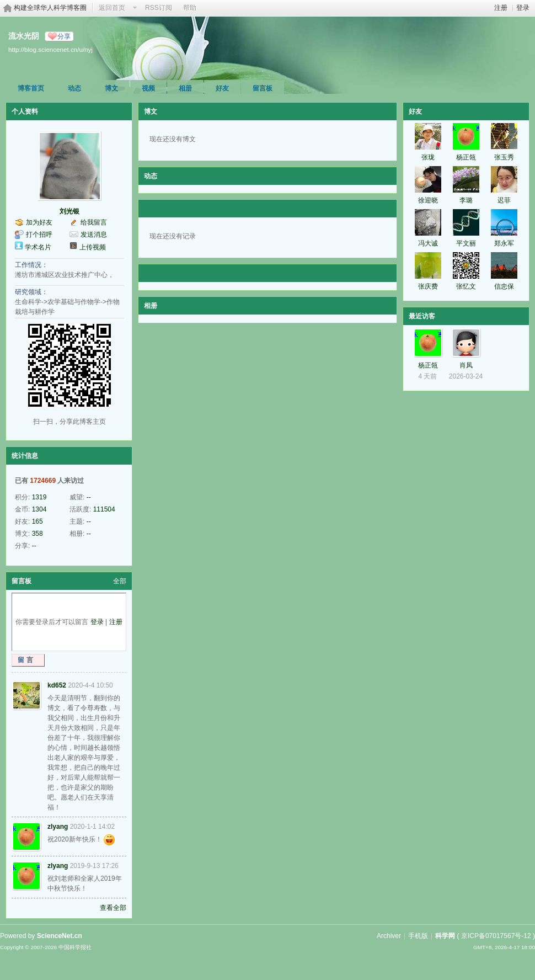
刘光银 (69, 211)
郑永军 (504, 243)
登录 (523, 8)
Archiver (389, 936)
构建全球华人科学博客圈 (50, 8)
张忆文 (466, 286)
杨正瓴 (466, 157)
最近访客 (422, 316)
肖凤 (466, 365)
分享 (64, 36)
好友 (222, 88)
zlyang (58, 827)
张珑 (428, 157)
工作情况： (31, 265)
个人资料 (25, 111)
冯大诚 (428, 243)
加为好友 (39, 222)
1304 (39, 509)
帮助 (190, 8)
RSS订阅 (159, 8)
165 (38, 521)
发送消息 (94, 235)
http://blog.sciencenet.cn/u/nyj (50, 49)
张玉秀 (504, 157)
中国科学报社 (75, 947)
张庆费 (428, 286)
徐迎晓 (428, 200)
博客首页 (31, 88)
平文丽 (466, 243)
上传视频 (93, 247)
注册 (501, 8)
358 (38, 534)
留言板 (263, 88)
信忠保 (504, 286)
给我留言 (94, 222)
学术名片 (38, 247)
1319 (39, 497)
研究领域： (31, 292)
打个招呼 (39, 235)
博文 (111, 88)
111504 (104, 509)
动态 (74, 88)
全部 (120, 581)
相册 (185, 88)
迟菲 (504, 200)
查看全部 (113, 908)
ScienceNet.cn (60, 936)
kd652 (57, 685)
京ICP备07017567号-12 (496, 936)
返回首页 (112, 8)
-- (89, 497)
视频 (148, 88)
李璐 (466, 200)
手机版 (418, 936)
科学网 (445, 936)
